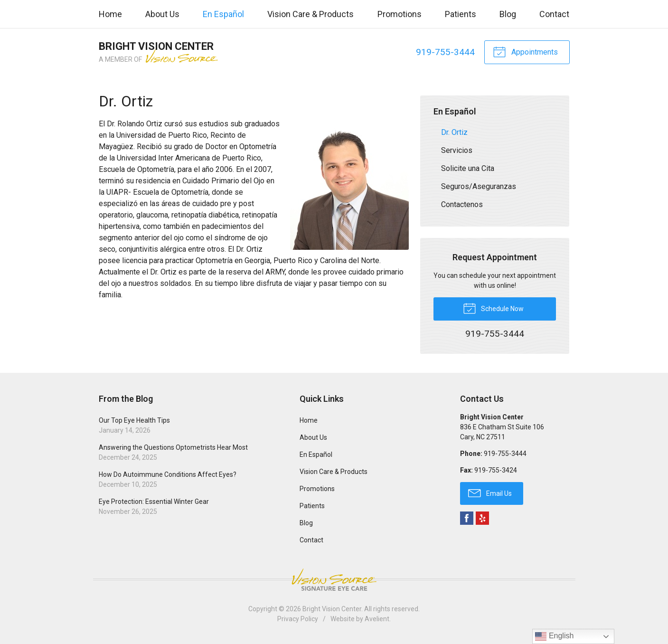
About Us (162, 14)
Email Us (490, 492)
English (554, 636)
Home (110, 14)
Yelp (482, 518)
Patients (461, 14)
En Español (223, 14)
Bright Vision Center (332, 609)
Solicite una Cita (468, 168)
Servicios (457, 150)
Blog (508, 14)
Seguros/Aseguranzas (479, 186)
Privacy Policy (298, 619)
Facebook (467, 518)
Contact (554, 14)
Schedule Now (493, 308)
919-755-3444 (445, 52)
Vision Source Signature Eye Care (334, 580)
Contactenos (462, 204)
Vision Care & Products (310, 14)
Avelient (377, 619)
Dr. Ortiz (454, 132)
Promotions (400, 14)
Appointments (525, 51)
